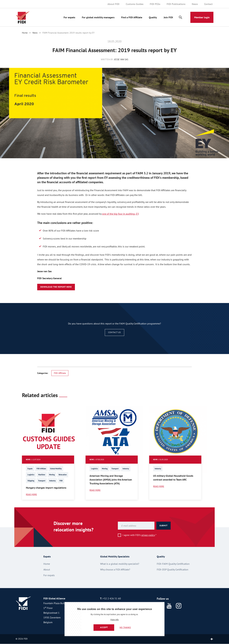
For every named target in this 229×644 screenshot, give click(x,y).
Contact (208, 4)
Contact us (114, 332)
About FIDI (113, 4)
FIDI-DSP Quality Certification (173, 569)
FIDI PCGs (155, 4)
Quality (153, 17)
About (47, 569)
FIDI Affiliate (60, 373)
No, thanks (125, 627)
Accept (104, 627)
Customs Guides (135, 4)
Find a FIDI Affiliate (132, 17)
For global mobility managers (98, 17)
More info (114, 620)
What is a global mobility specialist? (120, 564)
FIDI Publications (176, 4)
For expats (69, 17)
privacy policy (148, 535)
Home (25, 33)
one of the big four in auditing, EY (120, 214)
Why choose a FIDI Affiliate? (115, 569)
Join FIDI (168, 17)
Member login (202, 17)
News (195, 4)
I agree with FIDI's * (139, 535)
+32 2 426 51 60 (112, 598)
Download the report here (56, 287)
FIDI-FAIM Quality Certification (173, 564)
